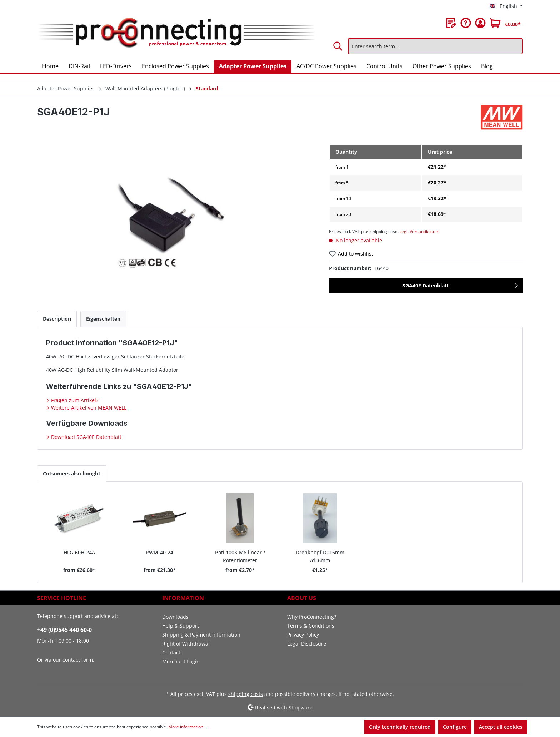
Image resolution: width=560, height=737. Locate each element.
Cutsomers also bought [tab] (72, 473)
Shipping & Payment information (201, 635)
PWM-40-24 (159, 552)
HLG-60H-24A (79, 552)
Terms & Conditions (311, 626)
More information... (187, 727)
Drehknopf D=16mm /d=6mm (320, 556)
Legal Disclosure (307, 644)
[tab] (57, 319)
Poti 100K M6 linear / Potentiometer (240, 556)
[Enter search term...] (435, 46)
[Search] (338, 46)
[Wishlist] (451, 23)
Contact (171, 652)
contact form (78, 660)
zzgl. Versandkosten (419, 231)
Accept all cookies (501, 727)
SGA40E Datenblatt (426, 285)
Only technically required (400, 727)
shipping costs (246, 694)
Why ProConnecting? (312, 617)
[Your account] (480, 23)
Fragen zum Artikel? (74, 400)
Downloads (175, 617)
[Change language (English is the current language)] (506, 6)
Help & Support (181, 626)
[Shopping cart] (505, 23)
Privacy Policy (303, 635)
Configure (455, 727)
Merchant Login (181, 661)
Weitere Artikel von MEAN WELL (88, 408)
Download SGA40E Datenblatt (86, 437)
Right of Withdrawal (186, 644)
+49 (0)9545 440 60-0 (64, 630)
